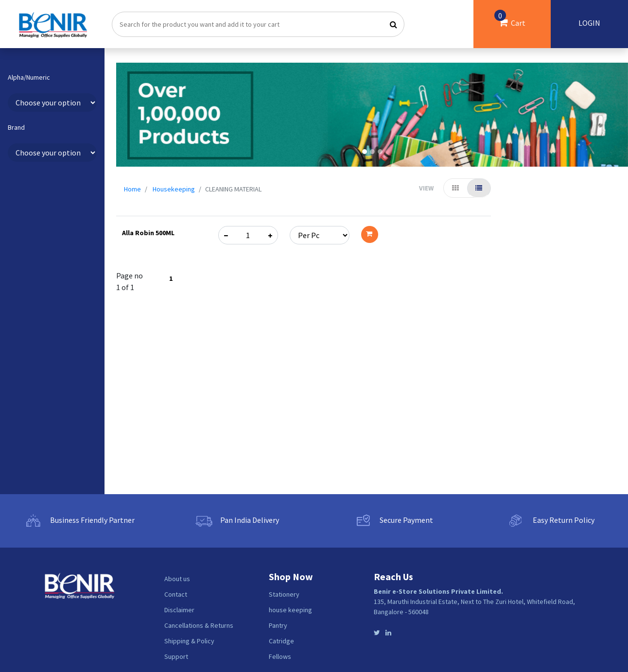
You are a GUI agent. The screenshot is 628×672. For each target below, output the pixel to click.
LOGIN (589, 23)
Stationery (284, 594)
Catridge (281, 641)
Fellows (280, 656)
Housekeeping (174, 189)
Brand (16, 128)
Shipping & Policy (189, 641)
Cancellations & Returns (199, 625)
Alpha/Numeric (29, 78)
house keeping (290, 610)
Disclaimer (179, 610)
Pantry (278, 625)
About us (177, 579)
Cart (510, 19)
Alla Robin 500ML (148, 233)
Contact (176, 594)
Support (176, 656)
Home (132, 189)
